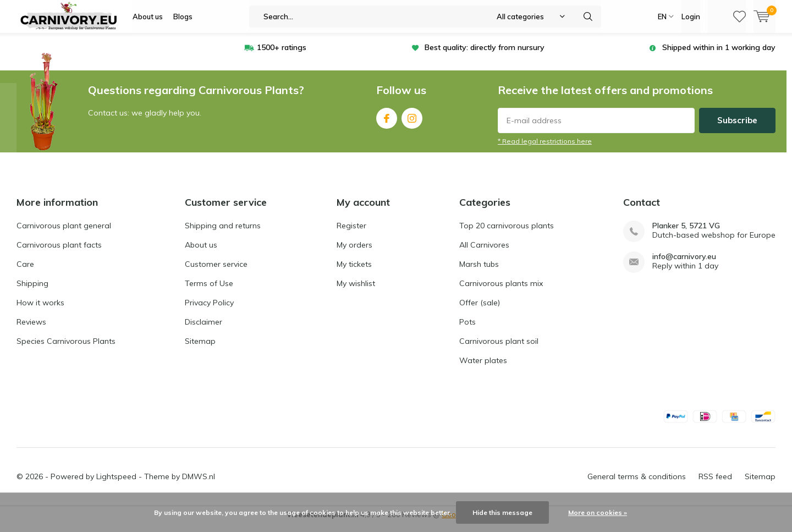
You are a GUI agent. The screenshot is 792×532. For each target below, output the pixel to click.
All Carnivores (484, 253)
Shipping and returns (223, 234)
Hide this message (502, 512)
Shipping (32, 292)
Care (25, 272)
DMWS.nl (199, 485)
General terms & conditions (637, 485)
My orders (354, 253)
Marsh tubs (479, 272)
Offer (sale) (480, 311)
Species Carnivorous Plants (66, 349)
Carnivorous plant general (64, 234)
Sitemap (200, 349)
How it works (40, 311)
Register (351, 234)
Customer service (216, 272)
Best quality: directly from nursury (485, 56)
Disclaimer (204, 330)
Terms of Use (209, 292)
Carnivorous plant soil (499, 349)
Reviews (31, 330)
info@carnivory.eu (684, 265)
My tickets (354, 272)
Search (588, 17)
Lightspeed (116, 485)
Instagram (412, 124)
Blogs (183, 17)
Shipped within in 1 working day (719, 56)
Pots (468, 330)
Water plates (483, 369)
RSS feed (715, 485)
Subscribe (737, 128)
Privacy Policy (209, 311)
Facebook (387, 124)
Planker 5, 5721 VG (686, 234)
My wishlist (356, 292)
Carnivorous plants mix (501, 292)
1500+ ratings (282, 56)
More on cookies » (598, 512)
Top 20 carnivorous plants (507, 234)
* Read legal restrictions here (545, 149)
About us (148, 17)
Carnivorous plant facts (59, 253)
